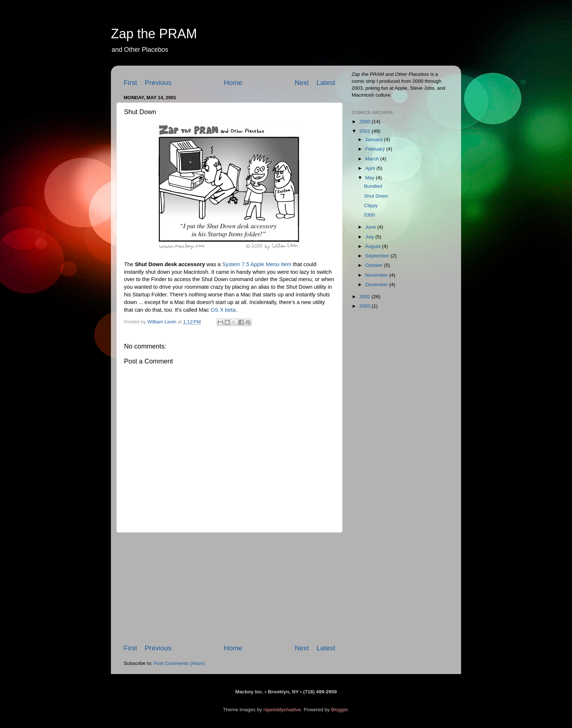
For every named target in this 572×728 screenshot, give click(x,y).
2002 (366, 297)
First (130, 83)
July (370, 237)
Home (233, 83)
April (371, 168)
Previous (158, 83)
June (371, 227)
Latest (326, 83)
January (375, 139)
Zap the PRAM (154, 34)
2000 (366, 122)
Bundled (373, 186)
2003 (366, 306)
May (370, 178)
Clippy (371, 205)
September (378, 256)
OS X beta (223, 310)
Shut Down (376, 196)
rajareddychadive (282, 710)
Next (302, 83)
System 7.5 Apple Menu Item (257, 264)
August (374, 246)
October (375, 265)
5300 (370, 215)
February (376, 149)
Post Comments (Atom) (179, 663)
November (377, 275)
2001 (366, 131)
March (373, 159)
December (377, 285)
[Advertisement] (229, 588)
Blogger (339, 710)
